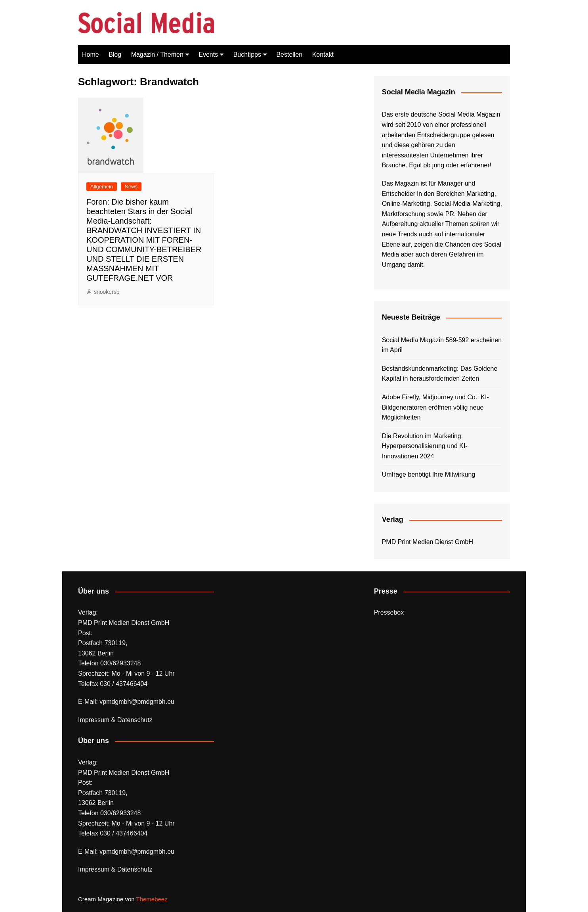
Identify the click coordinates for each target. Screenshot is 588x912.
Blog (115, 55)
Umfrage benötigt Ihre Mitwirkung (429, 474)
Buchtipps (247, 55)
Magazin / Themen (157, 55)
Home (91, 55)
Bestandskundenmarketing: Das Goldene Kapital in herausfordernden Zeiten (440, 374)
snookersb (107, 292)
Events (208, 55)
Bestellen (289, 55)
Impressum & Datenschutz (115, 720)
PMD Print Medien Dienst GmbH (428, 542)
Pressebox (389, 612)
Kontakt (323, 55)
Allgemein (102, 187)
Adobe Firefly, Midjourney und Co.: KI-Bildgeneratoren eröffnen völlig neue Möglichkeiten (435, 407)
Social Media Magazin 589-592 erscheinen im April (442, 345)
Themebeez (152, 899)
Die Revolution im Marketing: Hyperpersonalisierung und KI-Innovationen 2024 (425, 446)
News (131, 187)
